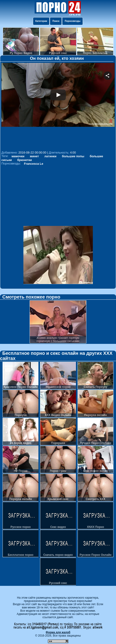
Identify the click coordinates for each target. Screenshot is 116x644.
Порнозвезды (72, 21)
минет (34, 156)
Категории (41, 21)
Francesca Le (34, 164)
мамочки (18, 156)
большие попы (73, 156)
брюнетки (25, 160)
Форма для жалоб (58, 632)
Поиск (56, 21)
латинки (50, 156)
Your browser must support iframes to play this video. (58, 106)
